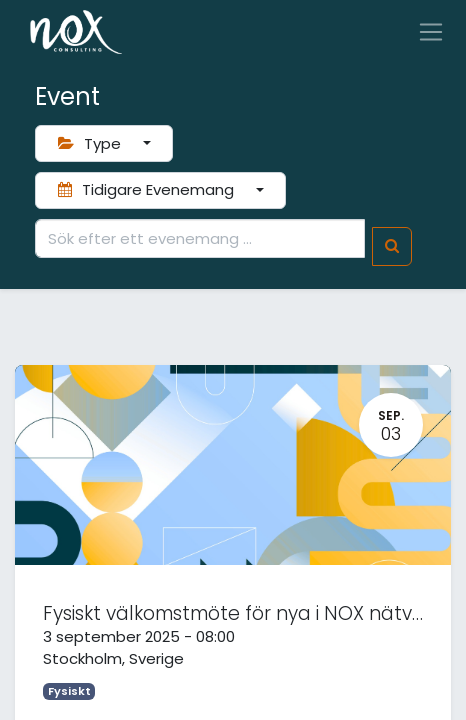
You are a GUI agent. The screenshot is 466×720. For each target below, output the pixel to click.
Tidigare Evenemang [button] (148, 189)
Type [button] (91, 143)
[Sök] (392, 246)
